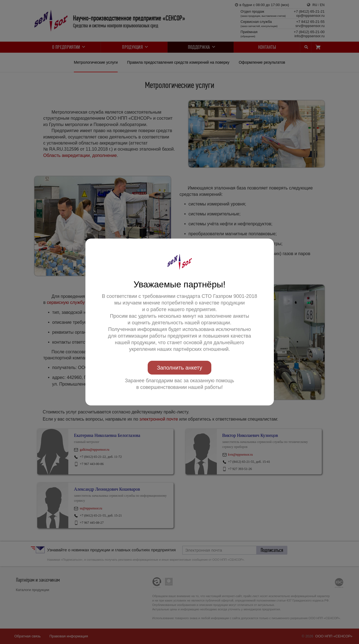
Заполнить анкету (179, 368)
